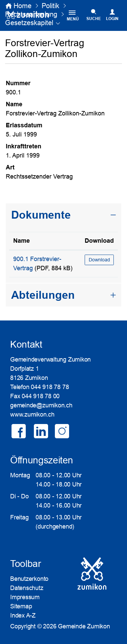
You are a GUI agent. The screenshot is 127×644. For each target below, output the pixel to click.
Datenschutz (27, 588)
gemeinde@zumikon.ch (41, 405)
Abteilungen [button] (43, 295)
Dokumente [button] (41, 215)
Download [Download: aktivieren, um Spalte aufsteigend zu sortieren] (99, 241)
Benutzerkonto (29, 579)
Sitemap (21, 606)
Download (99, 260)
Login (112, 19)
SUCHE (94, 19)
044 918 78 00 (41, 396)
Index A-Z (23, 615)
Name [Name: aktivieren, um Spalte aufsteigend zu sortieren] (22, 241)
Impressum (25, 597)
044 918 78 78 (50, 387)
